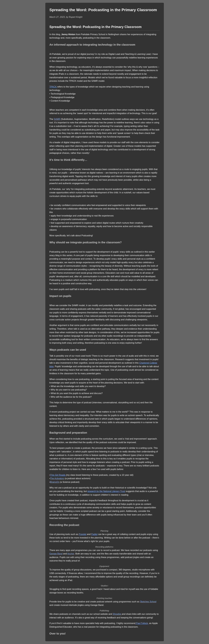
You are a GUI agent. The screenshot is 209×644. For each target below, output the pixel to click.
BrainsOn (55, 482)
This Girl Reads (58, 475)
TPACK (53, 87)
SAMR (57, 119)
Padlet (94, 534)
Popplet (83, 534)
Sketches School (148, 602)
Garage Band (56, 554)
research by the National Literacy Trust (106, 491)
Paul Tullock (142, 623)
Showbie (117, 614)
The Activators (57, 478)
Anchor (71, 554)
